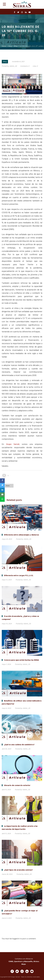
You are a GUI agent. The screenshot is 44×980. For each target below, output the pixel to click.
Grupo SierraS (13, 444)
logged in (16, 939)
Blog (5, 62)
